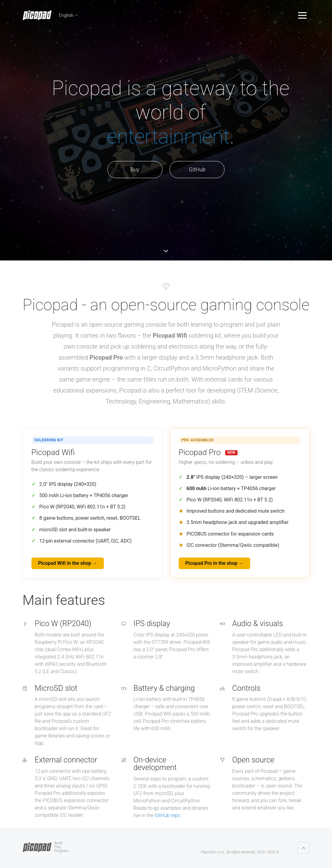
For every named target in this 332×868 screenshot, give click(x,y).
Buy (135, 169)
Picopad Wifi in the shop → (68, 563)
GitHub (197, 169)
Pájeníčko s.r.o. (213, 852)
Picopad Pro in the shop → (215, 563)
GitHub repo (167, 815)
